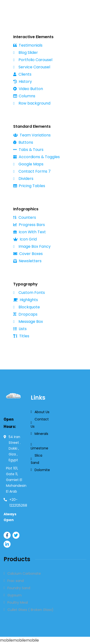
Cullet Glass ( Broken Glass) (30, 610)
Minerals (41, 434)
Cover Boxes (28, 254)
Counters (25, 217)
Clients (22, 74)
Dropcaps (25, 314)
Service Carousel (32, 67)
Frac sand (16, 581)
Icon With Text (30, 232)
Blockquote (27, 307)
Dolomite (42, 470)
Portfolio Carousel (33, 60)
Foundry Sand (19, 588)
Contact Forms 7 (32, 171)
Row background (32, 103)
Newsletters (27, 261)
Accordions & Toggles (36, 157)
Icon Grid (25, 239)
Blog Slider (26, 53)
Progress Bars (29, 225)
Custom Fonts (29, 293)
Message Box (28, 322)
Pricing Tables (29, 186)
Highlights (26, 300)
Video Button (28, 89)
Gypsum (15, 595)
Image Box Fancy (32, 246)
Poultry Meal (18, 602)
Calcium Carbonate (24, 573)
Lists (20, 329)
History (23, 81)
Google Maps (28, 164)
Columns (24, 96)
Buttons (23, 142)
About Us (42, 412)
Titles (21, 336)
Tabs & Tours (28, 150)
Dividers (23, 179)
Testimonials (28, 45)
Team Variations (32, 135)
